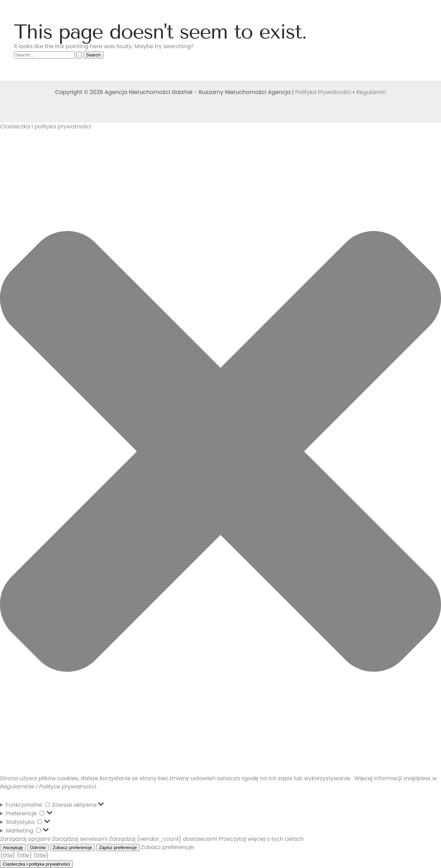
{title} (8, 855)
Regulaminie (17, 787)
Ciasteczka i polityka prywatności (36, 864)
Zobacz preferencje (72, 848)
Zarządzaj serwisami (80, 839)
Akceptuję (13, 848)
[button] (220, 453)
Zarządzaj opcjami (25, 839)
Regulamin (371, 92)
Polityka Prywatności (323, 92)
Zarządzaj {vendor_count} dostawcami (163, 839)
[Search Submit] (79, 55)
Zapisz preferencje (118, 848)
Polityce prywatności (67, 787)
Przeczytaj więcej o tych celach (261, 839)
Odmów (38, 848)
